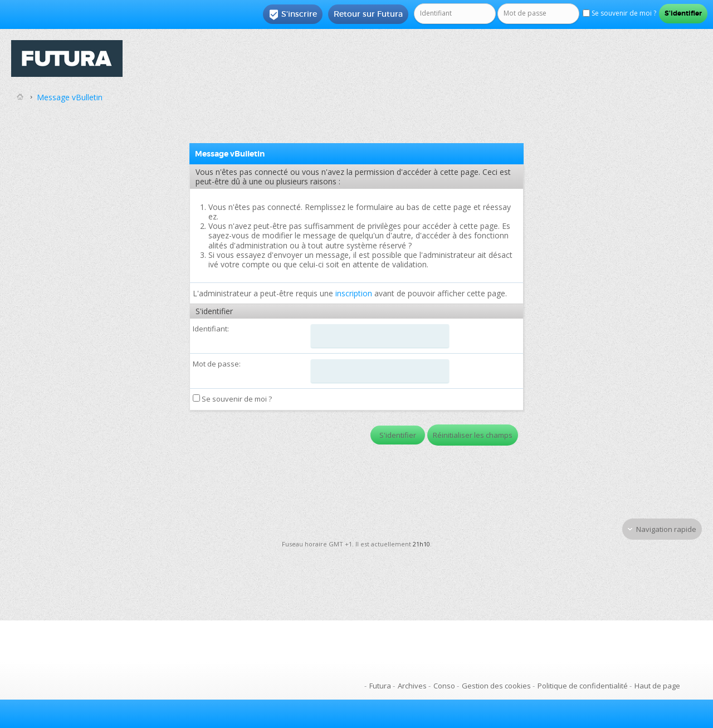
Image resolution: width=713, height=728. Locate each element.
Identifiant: (211, 329)
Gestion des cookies (496, 686)
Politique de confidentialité (583, 686)
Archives (412, 686)
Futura (380, 686)
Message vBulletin (70, 97)
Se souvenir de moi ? (232, 399)
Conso (444, 686)
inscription (354, 293)
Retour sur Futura (368, 14)
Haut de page (657, 686)
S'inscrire (293, 14)
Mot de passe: (217, 364)
